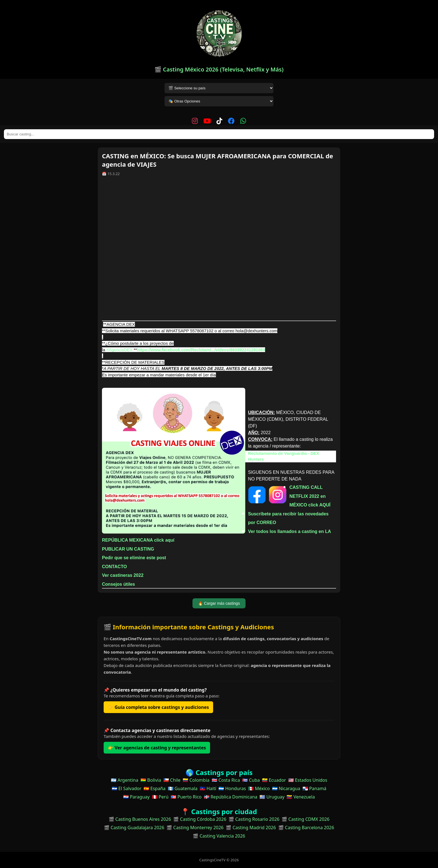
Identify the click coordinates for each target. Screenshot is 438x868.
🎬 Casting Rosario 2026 (254, 819)
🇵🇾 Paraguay (136, 797)
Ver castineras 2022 (123, 575)
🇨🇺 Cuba (251, 780)
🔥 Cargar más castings (219, 603)
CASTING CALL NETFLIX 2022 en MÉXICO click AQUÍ (310, 496)
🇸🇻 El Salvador (127, 788)
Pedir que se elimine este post (134, 558)
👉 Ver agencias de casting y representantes (157, 748)
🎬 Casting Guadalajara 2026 (134, 828)
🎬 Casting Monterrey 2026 (195, 828)
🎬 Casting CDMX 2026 (305, 819)
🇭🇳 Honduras (232, 788)
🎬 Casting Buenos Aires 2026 (140, 819)
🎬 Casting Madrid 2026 (251, 828)
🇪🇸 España (154, 788)
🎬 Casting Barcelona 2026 (306, 828)
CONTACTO (114, 567)
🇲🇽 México (259, 788)
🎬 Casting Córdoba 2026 (200, 819)
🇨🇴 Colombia (196, 780)
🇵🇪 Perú (160, 797)
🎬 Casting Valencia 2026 (219, 836)
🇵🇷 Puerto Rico (186, 797)
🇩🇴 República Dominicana (231, 797)
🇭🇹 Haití (208, 788)
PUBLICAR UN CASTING (128, 549)
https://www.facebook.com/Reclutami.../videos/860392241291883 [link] (201, 350)
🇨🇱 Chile (172, 780)
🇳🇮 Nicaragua (286, 788)
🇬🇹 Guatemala (183, 788)
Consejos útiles (118, 584)
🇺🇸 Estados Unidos (308, 780)
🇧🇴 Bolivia (151, 780)
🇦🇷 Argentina (125, 780)
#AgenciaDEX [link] (119, 350)
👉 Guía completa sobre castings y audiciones (158, 707)
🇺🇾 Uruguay (272, 797)
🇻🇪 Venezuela (301, 797)
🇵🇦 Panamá (315, 788)
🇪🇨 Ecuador (274, 780)
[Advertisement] (219, 250)
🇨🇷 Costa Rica (226, 780)
